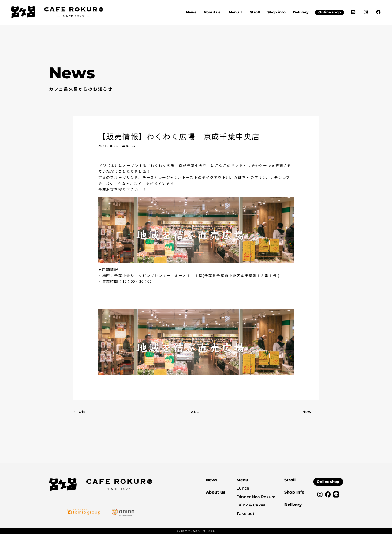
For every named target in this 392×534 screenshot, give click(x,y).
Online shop (330, 12)
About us (212, 12)
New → (310, 412)
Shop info (276, 12)
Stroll (255, 12)
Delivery (301, 12)
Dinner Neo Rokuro (256, 497)
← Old (80, 412)
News (191, 12)
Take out (245, 514)
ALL (195, 412)
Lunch (243, 488)
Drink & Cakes (251, 505)
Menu (242, 480)
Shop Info (294, 492)
